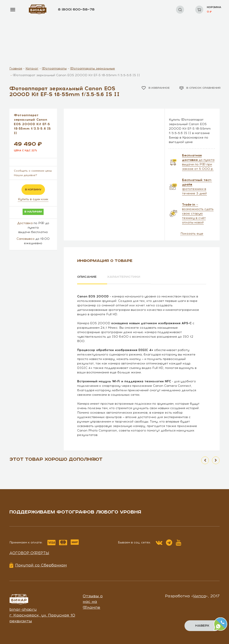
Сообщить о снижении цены (33, 171)
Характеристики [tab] (124, 277)
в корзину (33, 190)
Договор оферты (29, 553)
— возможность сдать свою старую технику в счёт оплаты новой (198, 214)
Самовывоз (25, 239)
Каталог (32, 68)
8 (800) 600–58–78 (76, 9)
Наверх (202, 626)
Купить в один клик (33, 199)
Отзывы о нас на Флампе (93, 602)
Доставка (25, 223)
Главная (16, 68)
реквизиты (21, 621)
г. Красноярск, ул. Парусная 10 (42, 615)
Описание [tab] (87, 277)
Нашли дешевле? (25, 175)
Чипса (199, 596)
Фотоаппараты (54, 68)
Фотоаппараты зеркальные (92, 68)
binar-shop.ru (23, 609)
